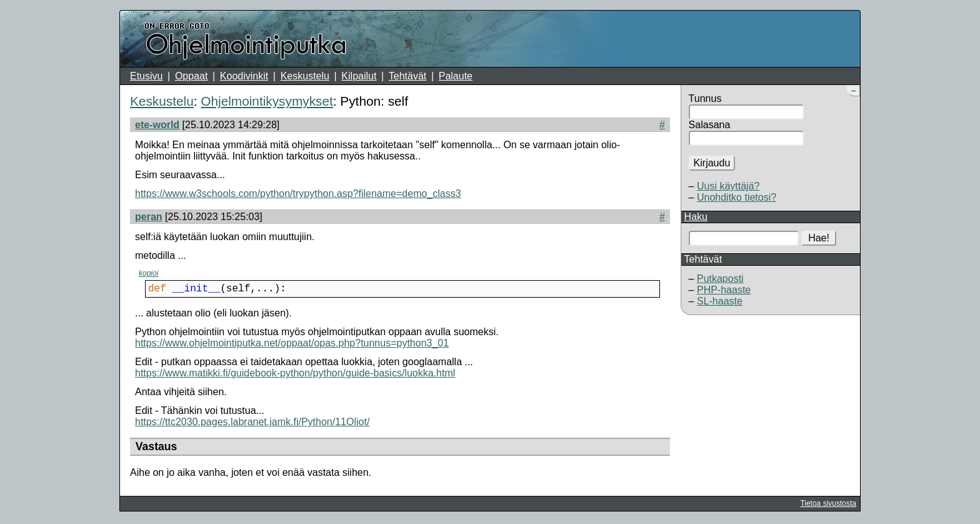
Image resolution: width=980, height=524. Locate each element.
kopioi (148, 273)
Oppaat (191, 76)
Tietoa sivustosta (828, 506)
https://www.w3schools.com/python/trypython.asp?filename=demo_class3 (298, 194)
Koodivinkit (244, 76)
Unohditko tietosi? (737, 197)
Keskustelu (305, 76)
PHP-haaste (724, 290)
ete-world (157, 125)
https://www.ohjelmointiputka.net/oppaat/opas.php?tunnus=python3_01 (292, 345)
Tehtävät (407, 76)
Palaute (456, 76)
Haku (696, 217)
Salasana (710, 125)
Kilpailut (359, 76)
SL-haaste (720, 301)
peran (149, 217)
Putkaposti (720, 279)
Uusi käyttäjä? (728, 186)
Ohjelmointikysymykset (267, 101)
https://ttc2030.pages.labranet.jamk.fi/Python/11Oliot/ (252, 424)
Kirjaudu (712, 163)
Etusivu (146, 76)
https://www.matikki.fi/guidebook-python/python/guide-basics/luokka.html (295, 375)
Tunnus (705, 98)
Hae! (819, 238)
